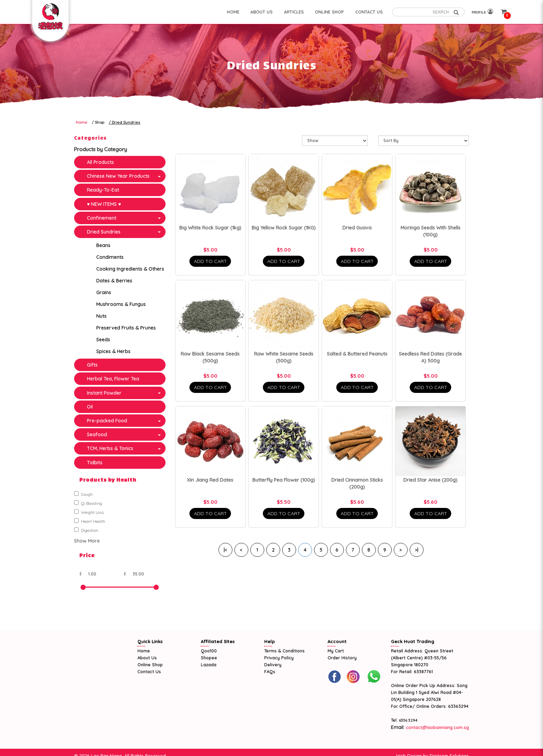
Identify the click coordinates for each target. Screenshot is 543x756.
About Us (147, 658)
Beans (103, 245)
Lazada (209, 665)
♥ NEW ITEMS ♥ (104, 204)
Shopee (209, 658)
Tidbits (95, 463)
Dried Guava (357, 228)
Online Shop (150, 665)
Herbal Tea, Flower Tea (113, 379)
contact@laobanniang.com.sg (437, 727)
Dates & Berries (114, 281)
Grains (104, 292)
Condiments (110, 257)
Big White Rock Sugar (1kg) (210, 228)
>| (417, 550)
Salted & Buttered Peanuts (357, 354)
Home (82, 122)
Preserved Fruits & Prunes (126, 328)
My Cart (336, 651)
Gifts (92, 365)
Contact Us (149, 671)
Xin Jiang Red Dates (210, 480)
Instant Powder (104, 393)
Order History (342, 658)
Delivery (273, 665)
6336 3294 (408, 720)
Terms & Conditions (284, 651)
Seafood (97, 434)
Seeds (103, 340)
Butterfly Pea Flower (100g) (284, 480)
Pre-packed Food (107, 421)
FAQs (270, 671)
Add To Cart (210, 261)
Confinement (102, 218)
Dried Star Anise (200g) (430, 480)
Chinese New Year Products (118, 176)
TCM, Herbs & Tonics (110, 448)
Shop (100, 122)
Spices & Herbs (113, 351)
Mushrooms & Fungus (121, 304)
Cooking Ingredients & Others (130, 269)
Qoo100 (209, 651)
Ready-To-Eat (103, 190)
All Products (100, 162)
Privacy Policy (279, 658)
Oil (90, 407)
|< (225, 550)
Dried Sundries (126, 122)
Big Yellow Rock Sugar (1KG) (284, 228)
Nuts (101, 316)
